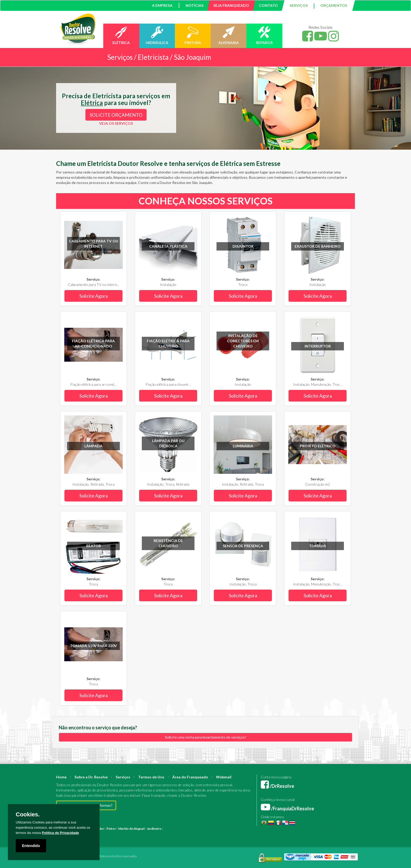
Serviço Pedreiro (302, 834)
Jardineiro (154, 829)
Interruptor (318, 346)
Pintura (169, 829)
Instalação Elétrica (101, 834)
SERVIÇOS (299, 5)
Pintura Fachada (126, 834)
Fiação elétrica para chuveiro (168, 343)
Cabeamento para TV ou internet (94, 244)
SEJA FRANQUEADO (231, 5)
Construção (197, 829)
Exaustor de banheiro (318, 246)
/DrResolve (277, 786)
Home (61, 777)
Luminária (243, 446)
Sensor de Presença (243, 546)
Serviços (123, 777)
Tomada (318, 546)
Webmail (224, 777)
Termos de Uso (151, 777)
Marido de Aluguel (131, 829)
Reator (94, 546)
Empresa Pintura (150, 834)
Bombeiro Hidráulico (279, 829)
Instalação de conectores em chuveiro (243, 341)
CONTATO (268, 5)
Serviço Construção (330, 834)
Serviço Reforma (251, 834)
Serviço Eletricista (202, 834)
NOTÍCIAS (194, 5)
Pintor (111, 829)
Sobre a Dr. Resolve (91, 777)
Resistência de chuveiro (168, 543)
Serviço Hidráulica (277, 834)
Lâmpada (93, 446)
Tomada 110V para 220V (93, 646)
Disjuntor (243, 246)
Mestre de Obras (251, 829)
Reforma (182, 829)
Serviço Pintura (227, 834)
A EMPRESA (162, 5)
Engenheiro (230, 829)
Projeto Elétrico (318, 446)
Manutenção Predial (309, 829)
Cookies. (28, 815)
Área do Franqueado (190, 777)
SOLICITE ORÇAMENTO (116, 115)
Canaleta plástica (168, 246)
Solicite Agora (94, 296)
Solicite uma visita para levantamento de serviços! (206, 737)
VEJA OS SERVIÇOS (116, 123)
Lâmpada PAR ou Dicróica (168, 443)
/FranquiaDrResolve (287, 809)
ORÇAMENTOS (334, 5)
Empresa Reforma (176, 834)
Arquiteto (213, 829)
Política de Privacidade (61, 833)
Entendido (31, 846)
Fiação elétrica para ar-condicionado (93, 343)
